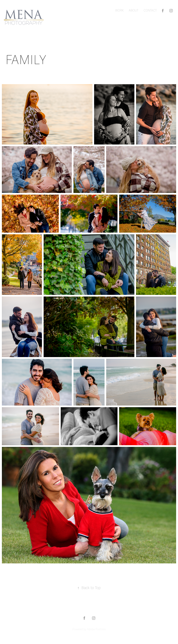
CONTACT (150, 11)
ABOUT (134, 11)
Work (119, 11)
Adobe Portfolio (96, 629)
